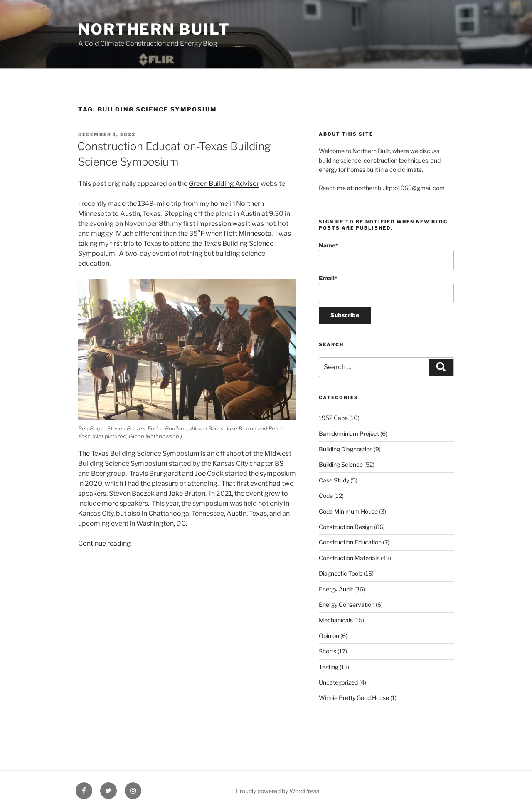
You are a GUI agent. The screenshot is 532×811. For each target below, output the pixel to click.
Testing (329, 667)
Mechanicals (336, 620)
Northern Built (154, 29)
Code (326, 496)
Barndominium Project (349, 434)
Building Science (341, 464)
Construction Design (346, 527)
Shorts (328, 651)
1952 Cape (333, 418)
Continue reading (105, 543)
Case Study (334, 480)
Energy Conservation (347, 605)
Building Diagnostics (346, 449)
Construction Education (350, 542)
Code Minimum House (348, 511)
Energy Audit (336, 589)
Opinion (329, 636)
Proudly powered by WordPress (277, 791)
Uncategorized (338, 682)
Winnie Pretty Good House (354, 698)
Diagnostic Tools (341, 573)
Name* (386, 256)
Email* (386, 289)
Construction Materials (349, 558)
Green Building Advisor (224, 184)
